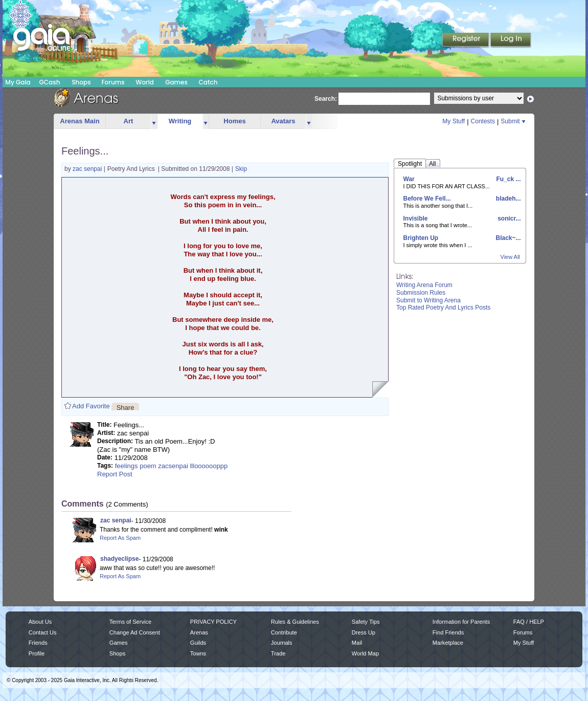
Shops (81, 82)
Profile (37, 653)
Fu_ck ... (507, 179)
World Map (365, 653)
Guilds (198, 643)
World (145, 82)
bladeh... (507, 199)
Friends (38, 643)
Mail (357, 643)
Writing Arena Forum (424, 285)
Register (466, 40)
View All (510, 257)
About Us (40, 622)
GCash (50, 82)
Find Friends (448, 632)
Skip (241, 169)
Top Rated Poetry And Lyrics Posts (443, 308)
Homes (234, 121)
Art (129, 121)
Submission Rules (421, 293)
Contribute (284, 632)
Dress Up (364, 632)
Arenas (199, 632)
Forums (113, 82)
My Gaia (18, 82)
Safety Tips (366, 622)
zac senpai (88, 169)
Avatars (283, 121)
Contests (483, 121)
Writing (180, 121)
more (154, 122)
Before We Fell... (427, 199)
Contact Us (43, 632)
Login (511, 40)
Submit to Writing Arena (428, 300)
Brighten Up (421, 238)
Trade (278, 653)
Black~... (507, 238)
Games (176, 82)
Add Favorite (91, 406)
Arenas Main (80, 121)
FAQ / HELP (529, 622)
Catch (208, 82)
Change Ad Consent (135, 632)
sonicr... (508, 218)
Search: (326, 99)
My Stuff (454, 121)
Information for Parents (461, 622)
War (409, 179)
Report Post (115, 474)
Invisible (416, 218)
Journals (282, 643)
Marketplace (448, 643)
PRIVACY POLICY (213, 622)
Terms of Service (130, 622)
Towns (198, 653)
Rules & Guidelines (295, 622)
